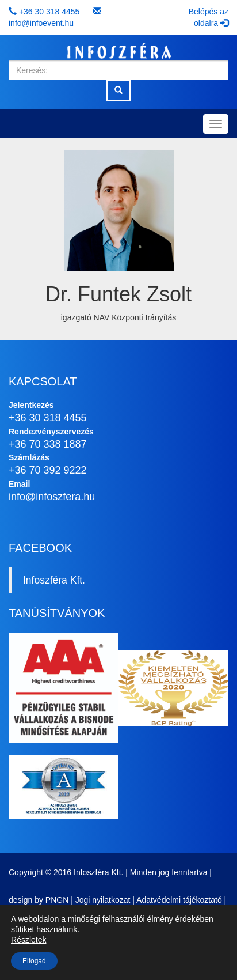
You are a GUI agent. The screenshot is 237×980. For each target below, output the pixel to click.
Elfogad (34, 961)
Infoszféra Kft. (54, 580)
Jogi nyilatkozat (103, 900)
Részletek (28, 940)
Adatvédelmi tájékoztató (179, 900)
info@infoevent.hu (41, 23)
